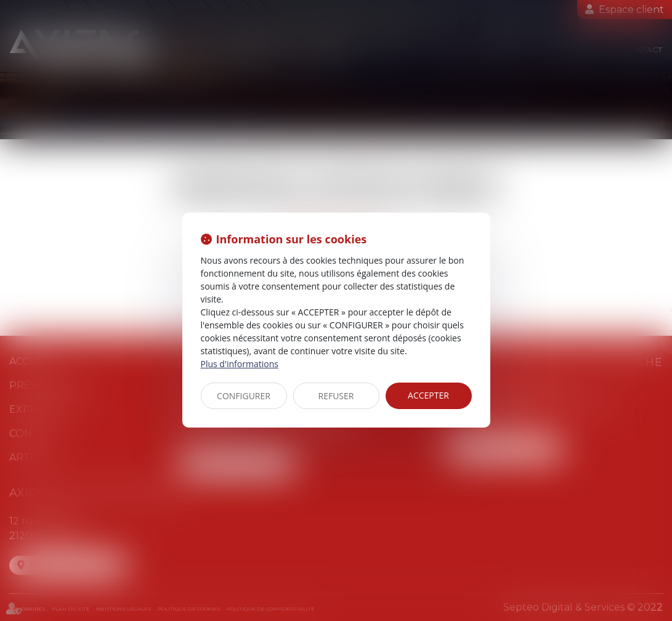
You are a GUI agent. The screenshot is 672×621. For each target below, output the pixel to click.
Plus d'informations (240, 364)
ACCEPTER (428, 395)
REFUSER (336, 396)
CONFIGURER (244, 396)
